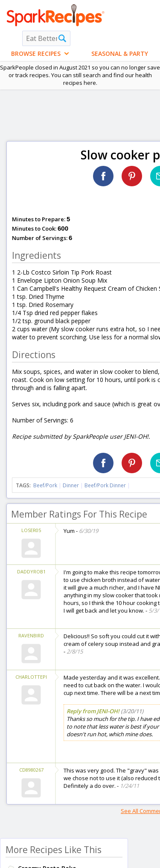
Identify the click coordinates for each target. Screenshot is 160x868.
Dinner (71, 485)
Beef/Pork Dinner (105, 485)
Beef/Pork (45, 485)
